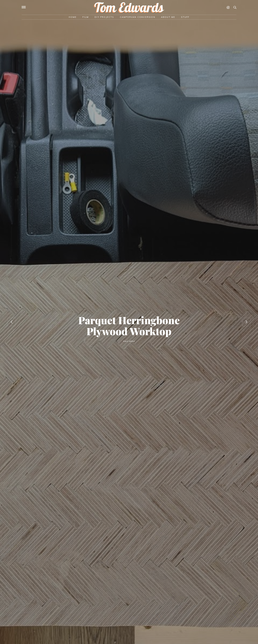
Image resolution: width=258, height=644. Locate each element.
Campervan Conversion (138, 17)
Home (73, 17)
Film (86, 17)
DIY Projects (104, 17)
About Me (168, 17)
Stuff (185, 17)
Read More (129, 341)
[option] (129, 322)
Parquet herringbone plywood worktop (129, 326)
